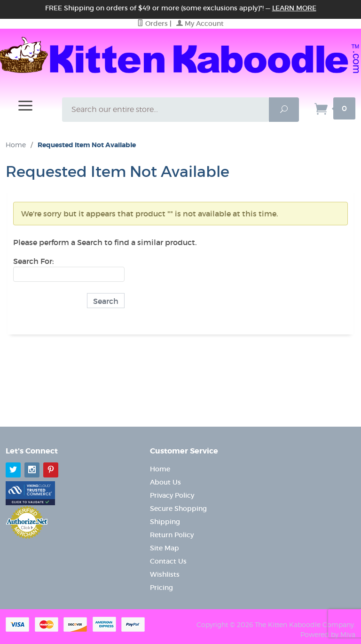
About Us (165, 482)
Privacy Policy (172, 495)
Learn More (294, 8)
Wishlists (165, 574)
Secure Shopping (178, 509)
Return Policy (172, 535)
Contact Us (168, 561)
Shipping (165, 522)
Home (16, 145)
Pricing (161, 588)
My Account (200, 24)
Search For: (33, 261)
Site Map (165, 548)
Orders (153, 24)
